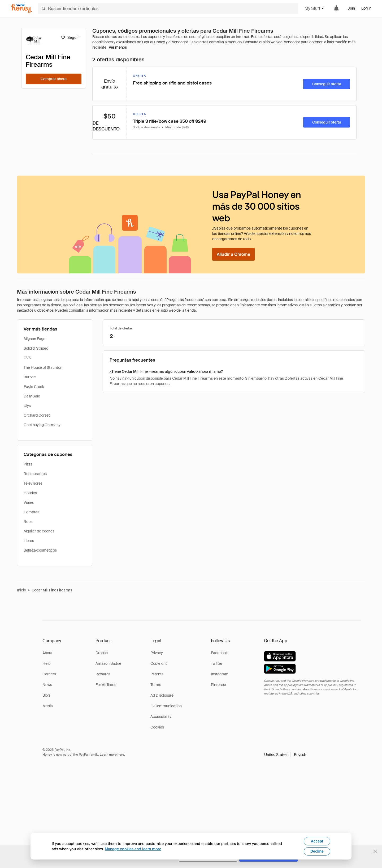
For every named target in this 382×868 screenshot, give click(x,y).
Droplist (102, 653)
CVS (27, 358)
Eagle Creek (34, 387)
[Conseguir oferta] (327, 84)
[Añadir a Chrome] (233, 254)
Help (46, 663)
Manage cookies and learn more (133, 849)
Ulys (27, 406)
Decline (317, 851)
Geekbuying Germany (42, 425)
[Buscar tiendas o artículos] (168, 9)
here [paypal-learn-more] (121, 755)
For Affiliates (106, 685)
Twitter (217, 663)
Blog (46, 695)
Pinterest (219, 685)
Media (48, 706)
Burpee (30, 377)
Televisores (33, 483)
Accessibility (161, 717)
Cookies (157, 727)
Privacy (157, 653)
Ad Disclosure (162, 695)
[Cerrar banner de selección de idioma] (375, 852)
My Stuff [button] (314, 8)
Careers (49, 674)
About (47, 653)
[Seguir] (70, 37)
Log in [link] (366, 8)
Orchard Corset (37, 415)
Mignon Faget (35, 339)
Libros (29, 541)
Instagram (220, 674)
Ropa (28, 522)
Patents (157, 674)
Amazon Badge (108, 663)
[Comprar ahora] (54, 79)
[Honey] (21, 9)
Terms (156, 685)
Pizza (28, 464)
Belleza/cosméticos (40, 550)
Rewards (103, 674)
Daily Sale (32, 396)
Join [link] (351, 8)
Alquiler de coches (39, 531)
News (47, 685)
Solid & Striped (36, 348)
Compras (31, 512)
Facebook (219, 653)
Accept (317, 841)
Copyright (159, 663)
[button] (285, 755)
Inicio (21, 590)
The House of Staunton (43, 367)
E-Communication (166, 706)
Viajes (29, 502)
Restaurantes (35, 474)
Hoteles (30, 493)
